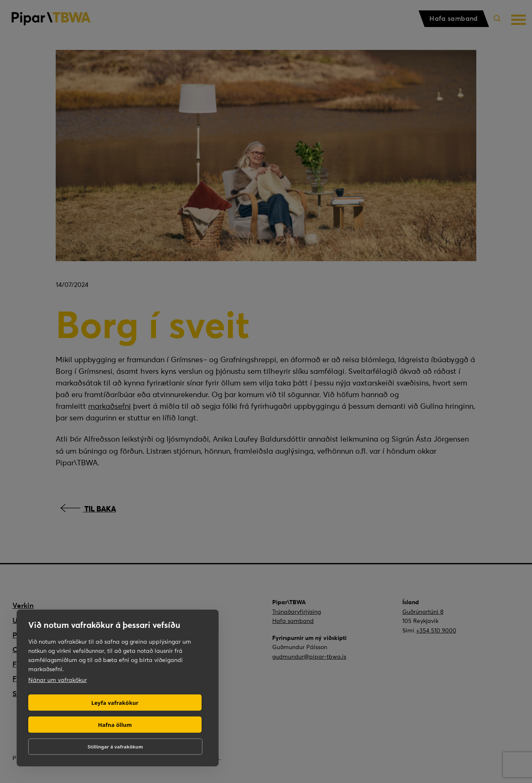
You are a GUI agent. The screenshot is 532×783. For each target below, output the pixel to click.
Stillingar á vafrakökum (115, 747)
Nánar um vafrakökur (58, 680)
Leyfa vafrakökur (115, 703)
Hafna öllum (115, 725)
